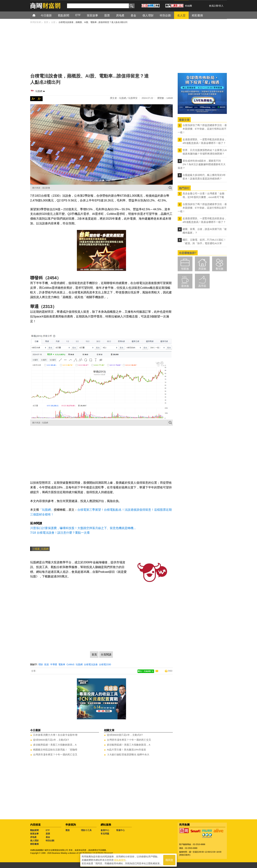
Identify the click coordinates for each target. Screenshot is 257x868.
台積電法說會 (91, 664)
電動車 (62, 664)
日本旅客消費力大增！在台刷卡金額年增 (55, 735)
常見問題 (105, 834)
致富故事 (34, 834)
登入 (221, 6)
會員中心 (105, 830)
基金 (48, 837)
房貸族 (202, 269)
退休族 (185, 286)
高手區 (202, 286)
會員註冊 (214, 6)
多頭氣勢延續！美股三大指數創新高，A (55, 745)
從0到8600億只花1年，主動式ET (51, 740)
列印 (170, 671)
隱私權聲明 (120, 860)
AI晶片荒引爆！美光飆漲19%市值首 (126, 750)
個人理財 (34, 841)
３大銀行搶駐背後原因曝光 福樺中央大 (128, 755)
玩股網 (39, 91)
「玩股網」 (46, 510)
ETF (48, 830)
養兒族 (219, 269)
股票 (48, 834)
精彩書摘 (34, 844)
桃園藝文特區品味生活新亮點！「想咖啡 (55, 750)
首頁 (37, 15)
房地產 (33, 837)
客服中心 (120, 830)
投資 (47, 664)
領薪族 (185, 269)
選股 (68, 830)
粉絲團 (188, 6)
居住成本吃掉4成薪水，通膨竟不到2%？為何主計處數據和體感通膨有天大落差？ (202, 164)
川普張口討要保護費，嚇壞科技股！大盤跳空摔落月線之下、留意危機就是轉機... (83, 528)
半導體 (54, 664)
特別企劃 (50, 841)
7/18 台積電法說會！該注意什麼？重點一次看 (60, 533)
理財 (41, 664)
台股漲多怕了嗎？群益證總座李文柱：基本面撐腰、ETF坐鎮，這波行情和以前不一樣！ (202, 129)
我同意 (169, 860)
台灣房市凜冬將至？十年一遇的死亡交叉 (55, 755)
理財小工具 (86, 830)
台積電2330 (105, 664)
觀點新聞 (34, 830)
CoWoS (70, 664)
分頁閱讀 (106, 655)
